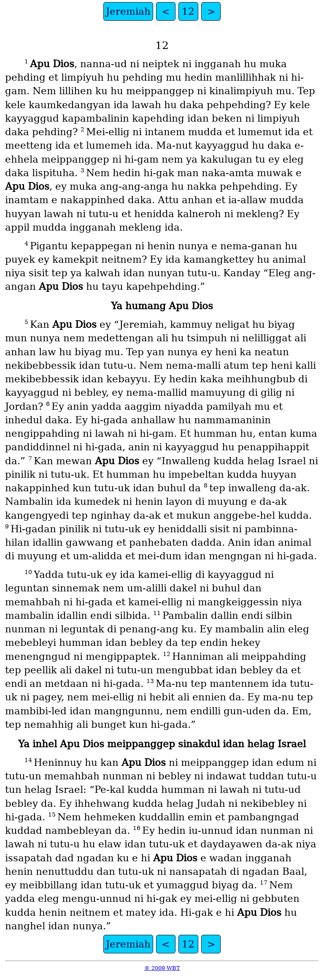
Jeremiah (128, 11)
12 (188, 11)
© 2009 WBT (162, 968)
